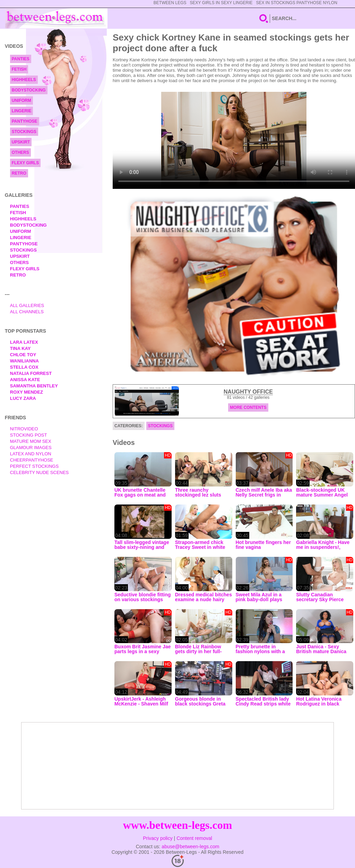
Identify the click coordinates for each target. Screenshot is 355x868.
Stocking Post (29, 435)
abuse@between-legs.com (190, 847)
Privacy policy (158, 838)
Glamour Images (31, 448)
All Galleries (27, 305)
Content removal (194, 838)
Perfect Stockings (34, 466)
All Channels (27, 312)
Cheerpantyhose (32, 460)
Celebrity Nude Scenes (40, 472)
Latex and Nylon (31, 454)
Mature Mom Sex (31, 441)
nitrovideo (24, 429)
